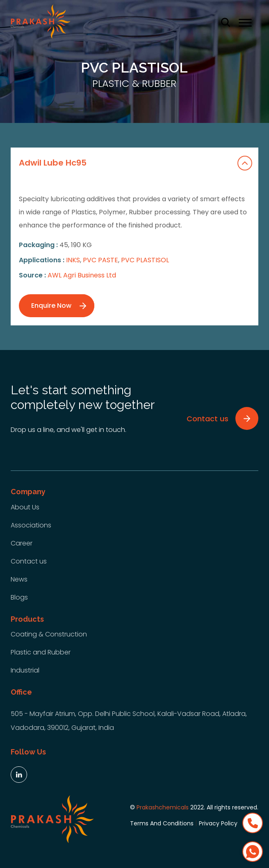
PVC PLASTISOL (145, 260)
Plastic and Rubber (41, 652)
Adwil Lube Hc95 (136, 163)
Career (22, 543)
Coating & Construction (49, 634)
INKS (73, 260)
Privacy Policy (218, 823)
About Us (25, 507)
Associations (31, 525)
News (19, 579)
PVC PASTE (100, 260)
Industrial (25, 670)
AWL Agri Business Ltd (82, 275)
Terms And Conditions (162, 823)
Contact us (29, 561)
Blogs (19, 597)
